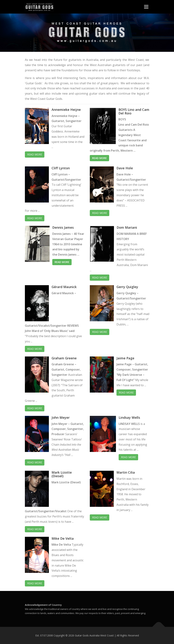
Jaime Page (125, 358)
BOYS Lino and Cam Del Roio (134, 111)
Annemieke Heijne (66, 110)
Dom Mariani (127, 227)
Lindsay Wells (129, 417)
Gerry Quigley (127, 287)
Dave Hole (125, 168)
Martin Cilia (126, 472)
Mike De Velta (63, 538)
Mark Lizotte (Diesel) (62, 474)
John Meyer (61, 417)
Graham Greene (64, 358)
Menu (146, 7)
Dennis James (63, 227)
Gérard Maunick (64, 287)
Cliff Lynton (61, 168)
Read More (35, 154)
